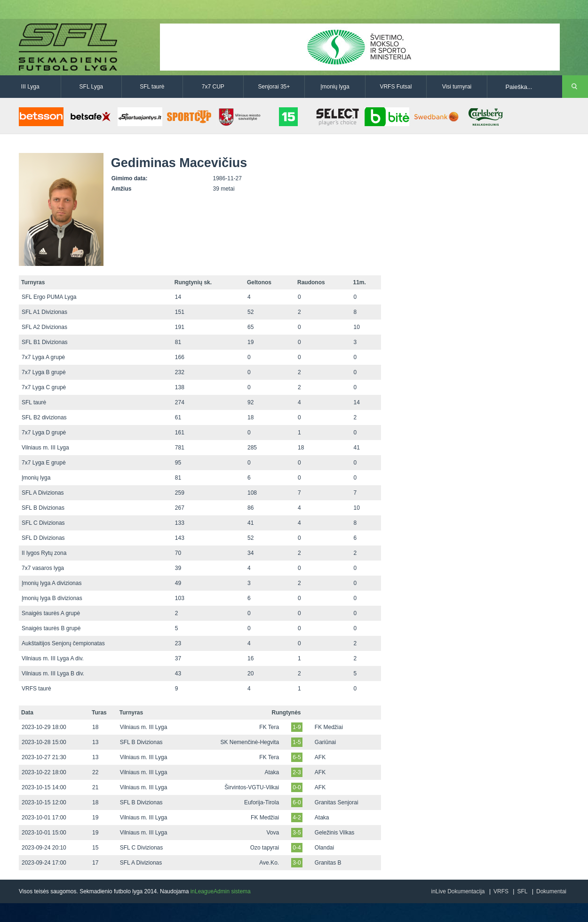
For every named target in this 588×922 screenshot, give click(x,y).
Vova (273, 833)
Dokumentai (551, 891)
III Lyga (30, 87)
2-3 (297, 772)
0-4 (297, 848)
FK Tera (269, 727)
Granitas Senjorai (337, 802)
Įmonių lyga (335, 87)
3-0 (297, 863)
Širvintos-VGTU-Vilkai (252, 787)
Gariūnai (325, 742)
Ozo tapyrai (265, 848)
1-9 (297, 727)
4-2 (297, 818)
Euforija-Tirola (262, 802)
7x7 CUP (213, 87)
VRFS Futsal (396, 87)
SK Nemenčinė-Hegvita (250, 742)
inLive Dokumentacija (458, 891)
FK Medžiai (329, 727)
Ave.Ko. (269, 863)
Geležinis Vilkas (334, 833)
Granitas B (328, 863)
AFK (320, 757)
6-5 (297, 757)
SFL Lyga (91, 87)
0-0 (297, 787)
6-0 (297, 802)
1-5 (297, 742)
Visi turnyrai (457, 87)
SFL (522, 891)
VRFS (501, 891)
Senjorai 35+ (274, 87)
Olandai (324, 848)
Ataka (272, 772)
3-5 (297, 833)
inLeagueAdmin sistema (221, 891)
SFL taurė (152, 87)
